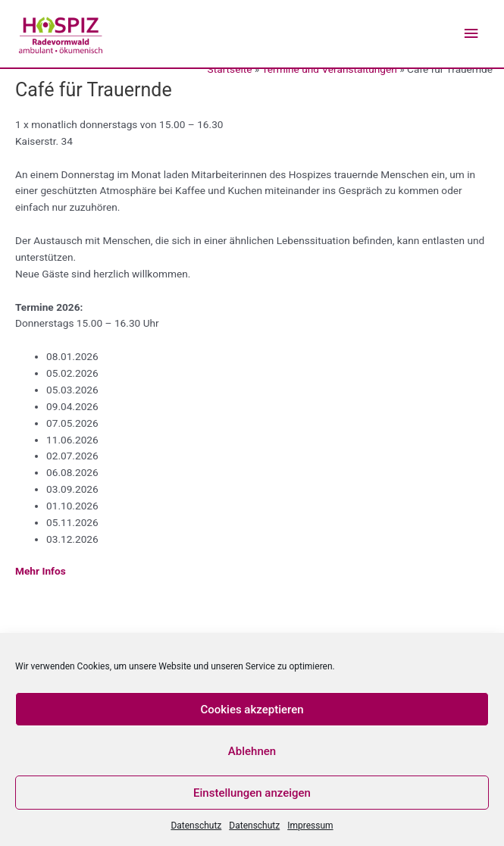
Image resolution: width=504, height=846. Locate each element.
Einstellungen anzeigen (252, 793)
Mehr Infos (41, 571)
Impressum (310, 826)
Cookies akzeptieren (252, 710)
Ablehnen (252, 751)
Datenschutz (196, 826)
